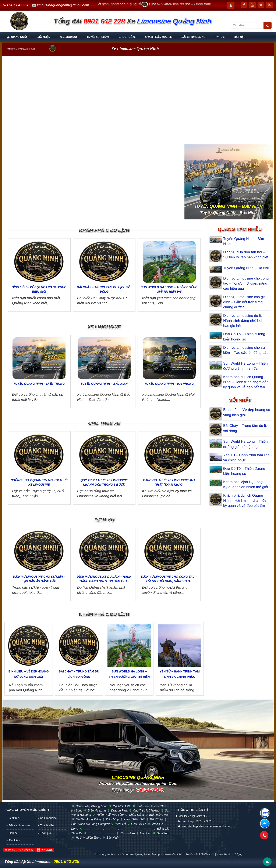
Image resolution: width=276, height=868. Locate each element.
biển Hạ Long (96, 810)
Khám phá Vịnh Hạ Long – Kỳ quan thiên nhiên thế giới (246, 484)
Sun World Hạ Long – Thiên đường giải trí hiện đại (169, 289)
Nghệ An (145, 833)
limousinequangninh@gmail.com (63, 5)
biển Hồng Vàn (158, 815)
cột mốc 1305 (121, 806)
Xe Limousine (69, 37)
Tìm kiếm (14, 840)
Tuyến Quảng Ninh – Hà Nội (246, 268)
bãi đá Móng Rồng (88, 819)
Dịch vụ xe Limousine (136, 829)
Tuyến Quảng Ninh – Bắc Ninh (104, 384)
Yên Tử (120, 824)
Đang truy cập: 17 (19, 850)
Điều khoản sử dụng (230, 854)
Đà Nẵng (162, 833)
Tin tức (219, 37)
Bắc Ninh (112, 838)
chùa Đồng (136, 815)
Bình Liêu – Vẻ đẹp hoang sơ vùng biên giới (39, 289)
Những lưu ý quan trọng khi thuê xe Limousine (39, 482)
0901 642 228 (18, 5)
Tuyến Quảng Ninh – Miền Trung (39, 384)
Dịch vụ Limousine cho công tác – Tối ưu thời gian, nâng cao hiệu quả (246, 284)
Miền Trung (93, 838)
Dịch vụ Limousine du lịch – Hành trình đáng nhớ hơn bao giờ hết (245, 321)
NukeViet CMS (174, 854)
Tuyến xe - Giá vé (98, 37)
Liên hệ (239, 37)
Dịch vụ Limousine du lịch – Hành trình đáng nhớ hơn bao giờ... (104, 579)
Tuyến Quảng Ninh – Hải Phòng (169, 384)
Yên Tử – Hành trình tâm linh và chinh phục (180, 674)
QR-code (45, 850)
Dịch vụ (104, 520)
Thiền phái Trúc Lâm (109, 815)
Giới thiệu (43, 37)
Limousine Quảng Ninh (136, 854)
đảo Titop (112, 819)
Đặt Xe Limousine (193, 37)
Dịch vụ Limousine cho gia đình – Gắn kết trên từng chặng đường (244, 302)
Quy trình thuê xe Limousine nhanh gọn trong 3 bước (104, 482)
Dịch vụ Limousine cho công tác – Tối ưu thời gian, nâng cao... (169, 579)
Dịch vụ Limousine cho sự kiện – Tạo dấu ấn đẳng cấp (39, 579)
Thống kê (46, 833)
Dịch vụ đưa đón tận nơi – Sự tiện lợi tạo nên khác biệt (246, 255)
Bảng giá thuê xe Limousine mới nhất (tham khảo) (169, 482)
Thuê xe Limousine (101, 833)
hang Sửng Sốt (134, 819)
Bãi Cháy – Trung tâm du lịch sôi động (104, 289)
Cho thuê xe (127, 37)
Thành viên (47, 825)
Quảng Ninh (92, 829)
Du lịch (110, 829)
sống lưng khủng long (91, 806)
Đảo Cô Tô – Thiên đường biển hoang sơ (244, 337)
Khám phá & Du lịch (159, 37)
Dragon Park (119, 810)
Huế (78, 838)
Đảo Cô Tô (138, 824)
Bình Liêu (142, 806)
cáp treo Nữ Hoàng (146, 810)
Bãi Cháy (156, 819)
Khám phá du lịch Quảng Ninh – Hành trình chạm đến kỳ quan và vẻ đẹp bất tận (246, 382)
